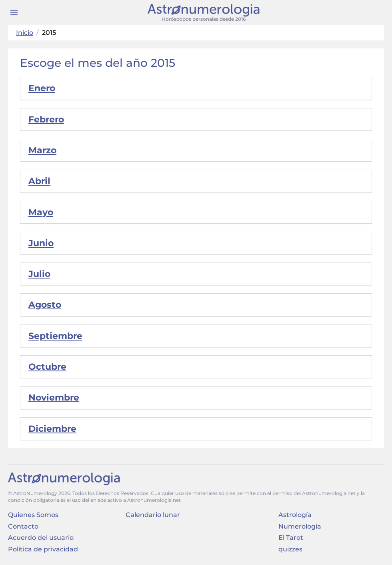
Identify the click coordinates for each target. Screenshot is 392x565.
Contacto (23, 526)
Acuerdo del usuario (41, 538)
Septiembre (55, 336)
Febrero (46, 119)
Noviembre (54, 398)
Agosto (45, 305)
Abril (39, 181)
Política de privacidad (43, 549)
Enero (42, 88)
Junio (41, 243)
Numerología (300, 526)
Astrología (295, 515)
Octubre (47, 367)
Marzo (42, 150)
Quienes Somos (33, 515)
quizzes (290, 549)
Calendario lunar (153, 515)
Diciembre (52, 429)
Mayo (41, 212)
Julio (39, 274)
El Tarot (291, 538)
